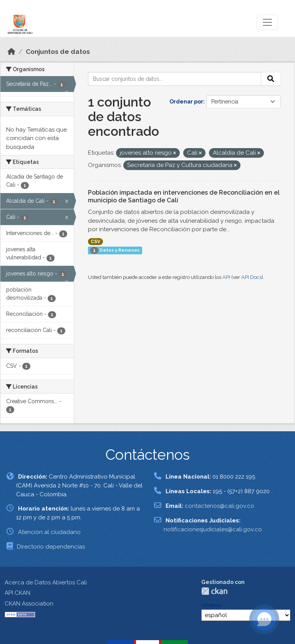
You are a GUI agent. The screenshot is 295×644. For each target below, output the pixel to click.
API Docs (251, 277)
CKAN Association (29, 604)
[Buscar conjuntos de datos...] (175, 79)
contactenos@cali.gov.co (220, 506)
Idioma (211, 605)
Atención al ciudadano (49, 532)
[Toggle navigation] (267, 22)
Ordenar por (186, 102)
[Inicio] (12, 52)
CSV (95, 242)
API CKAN (17, 593)
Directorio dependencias (51, 547)
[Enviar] (271, 79)
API (226, 277)
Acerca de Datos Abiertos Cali (46, 582)
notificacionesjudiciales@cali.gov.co (213, 529)
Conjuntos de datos (58, 52)
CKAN (214, 591)
